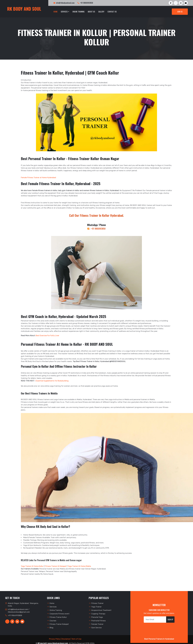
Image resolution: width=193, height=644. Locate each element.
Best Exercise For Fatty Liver (47, 336)
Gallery (101, 12)
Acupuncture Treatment (100, 610)
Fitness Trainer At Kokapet (56, 566)
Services (64, 12)
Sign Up (170, 620)
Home (56, 12)
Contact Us (112, 12)
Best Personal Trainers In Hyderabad (159, 639)
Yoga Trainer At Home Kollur (32, 566)
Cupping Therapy (97, 614)
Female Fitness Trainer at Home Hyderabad (38, 178)
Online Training (78, 12)
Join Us (180, 12)
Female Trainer (96, 624)
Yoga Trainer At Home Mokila (79, 566)
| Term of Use (76, 639)
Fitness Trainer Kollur (57, 617)
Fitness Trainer (96, 603)
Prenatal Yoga (96, 617)
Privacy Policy (55, 639)
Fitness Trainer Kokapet (58, 624)
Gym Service (95, 628)
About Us (91, 12)
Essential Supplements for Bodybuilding (52, 381)
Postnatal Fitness (97, 621)
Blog (50, 628)
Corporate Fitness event (58, 614)
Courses (52, 621)
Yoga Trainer (95, 607)
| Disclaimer (66, 639)
